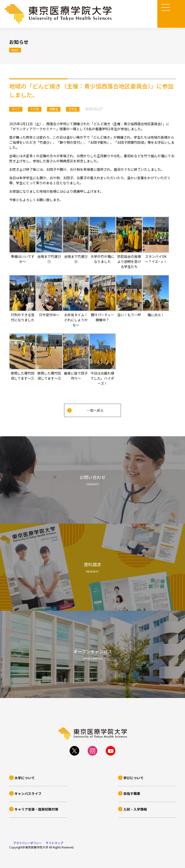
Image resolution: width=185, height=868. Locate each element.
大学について (25, 778)
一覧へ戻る (95, 410)
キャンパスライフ (28, 793)
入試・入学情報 (135, 809)
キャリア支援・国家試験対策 (36, 809)
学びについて (133, 778)
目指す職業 (132, 793)
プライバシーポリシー (27, 843)
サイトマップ (54, 843)
